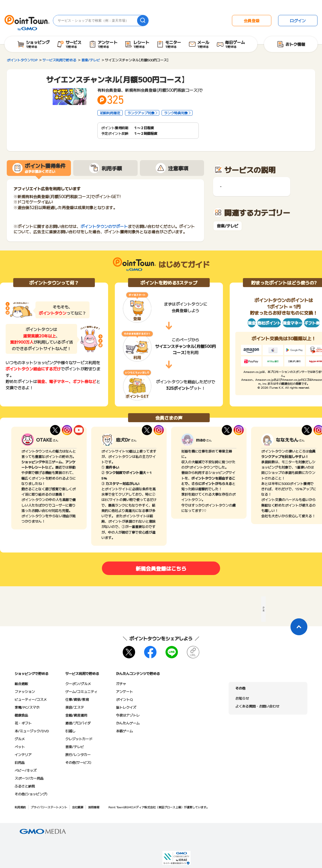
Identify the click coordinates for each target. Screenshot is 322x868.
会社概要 (78, 807)
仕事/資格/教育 (77, 699)
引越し (70, 731)
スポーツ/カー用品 (29, 778)
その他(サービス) (78, 762)
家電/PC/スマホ (27, 707)
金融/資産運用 (76, 715)
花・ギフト (23, 723)
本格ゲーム (124, 731)
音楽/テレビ (228, 226)
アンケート (124, 691)
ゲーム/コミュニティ (81, 691)
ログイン (298, 21)
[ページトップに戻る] (299, 627)
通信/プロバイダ (78, 723)
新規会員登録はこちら (161, 568)
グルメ (20, 739)
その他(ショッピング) (31, 794)
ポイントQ (124, 699)
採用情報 (94, 807)
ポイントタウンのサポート (104, 226)
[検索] (143, 21)
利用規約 (20, 807)
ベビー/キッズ (26, 770)
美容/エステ (75, 707)
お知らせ (242, 698)
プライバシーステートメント (49, 807)
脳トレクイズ (126, 707)
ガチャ (121, 684)
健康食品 (21, 715)
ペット (20, 747)
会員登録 (252, 21)
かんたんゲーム (128, 723)
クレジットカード (79, 739)
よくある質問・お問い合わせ (257, 706)
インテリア (23, 754)
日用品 (20, 762)
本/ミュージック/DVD (32, 731)
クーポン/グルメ (78, 684)
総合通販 (21, 684)
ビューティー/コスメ (31, 699)
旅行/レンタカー (78, 754)
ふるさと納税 (25, 786)
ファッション (25, 691)
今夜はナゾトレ (128, 715)
